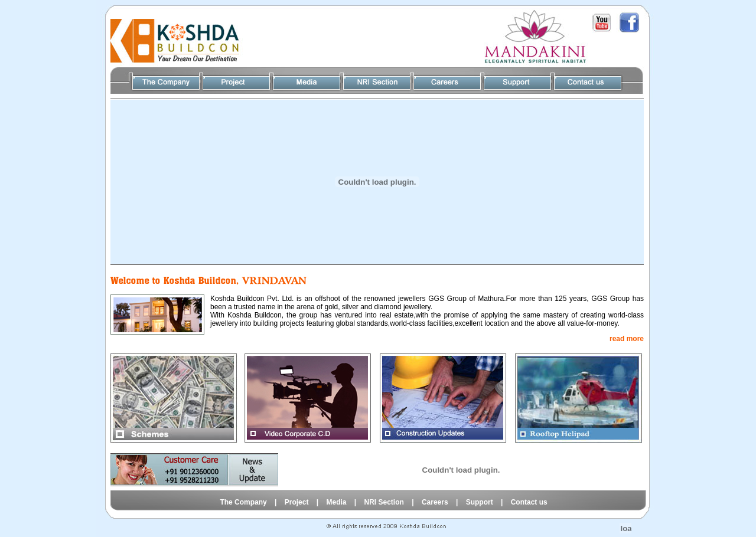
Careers (435, 502)
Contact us (529, 502)
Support (480, 502)
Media (336, 502)
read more (627, 339)
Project (297, 502)
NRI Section (385, 502)
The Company (243, 502)
